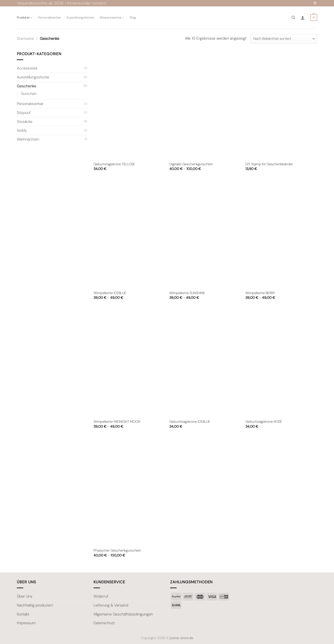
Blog (133, 17)
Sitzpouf (24, 112)
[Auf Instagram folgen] (315, 3)
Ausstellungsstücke (80, 17)
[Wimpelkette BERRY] (281, 233)
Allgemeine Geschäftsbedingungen (123, 614)
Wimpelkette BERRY (260, 293)
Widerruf (101, 596)
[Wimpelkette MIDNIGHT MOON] (129, 362)
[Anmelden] (303, 18)
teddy (22, 130)
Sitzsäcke (25, 121)
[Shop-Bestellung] (284, 39)
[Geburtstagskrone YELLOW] (129, 105)
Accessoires (27, 68)
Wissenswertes (112, 18)
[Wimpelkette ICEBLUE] (129, 233)
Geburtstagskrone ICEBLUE (190, 422)
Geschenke (27, 86)
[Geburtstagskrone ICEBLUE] (205, 362)
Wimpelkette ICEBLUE (110, 293)
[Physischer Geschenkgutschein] (129, 491)
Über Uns (25, 596)
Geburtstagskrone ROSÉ (264, 422)
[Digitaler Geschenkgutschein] (205, 105)
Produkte (25, 18)
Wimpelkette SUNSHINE (187, 293)
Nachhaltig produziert (35, 605)
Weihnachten (28, 139)
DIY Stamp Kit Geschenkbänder (269, 164)
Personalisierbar (50, 17)
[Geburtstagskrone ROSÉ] (281, 362)
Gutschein (29, 94)
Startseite (25, 39)
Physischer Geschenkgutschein (117, 551)
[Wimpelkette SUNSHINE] (205, 233)
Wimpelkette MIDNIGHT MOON (117, 422)
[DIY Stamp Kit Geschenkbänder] (281, 105)
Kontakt (23, 614)
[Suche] (293, 18)
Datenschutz (104, 623)
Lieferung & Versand (111, 605)
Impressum (26, 623)
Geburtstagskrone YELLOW (114, 164)
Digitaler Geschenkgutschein (191, 164)
